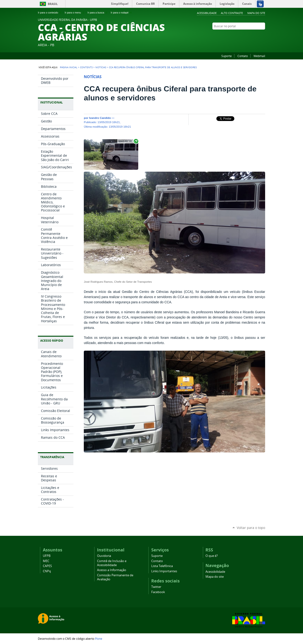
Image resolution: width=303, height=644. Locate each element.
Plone (99, 639)
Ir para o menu (75, 13)
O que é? (212, 556)
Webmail (259, 56)
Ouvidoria (104, 556)
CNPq (47, 571)
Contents (86, 67)
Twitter (257, 35)
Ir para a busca (98, 13)
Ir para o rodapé (122, 13)
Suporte (227, 56)
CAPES (47, 566)
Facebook (263, 35)
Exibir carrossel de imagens (128, 141)
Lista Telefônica (162, 566)
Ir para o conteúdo (50, 13)
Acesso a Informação (112, 570)
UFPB (47, 556)
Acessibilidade (207, 13)
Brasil (53, 4)
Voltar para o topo (251, 528)
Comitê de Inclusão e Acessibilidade (112, 563)
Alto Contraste (232, 13)
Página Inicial (69, 67)
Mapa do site (256, 13)
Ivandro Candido (100, 118)
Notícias (101, 67)
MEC (46, 561)
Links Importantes (164, 571)
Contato (243, 56)
